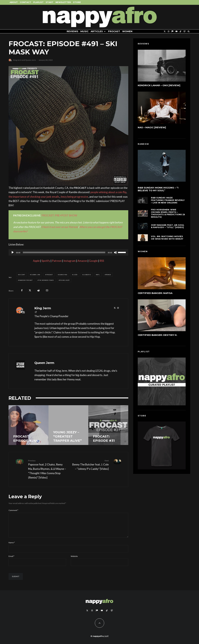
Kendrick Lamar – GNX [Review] (159, 85)
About (14, 2)
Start (50, 2)
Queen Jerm (31, 60)
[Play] (13, 252)
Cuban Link (36, 275)
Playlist (38, 2)
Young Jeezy (65, 280)
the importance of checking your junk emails (34, 197)
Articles (97, 31)
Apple (36, 261)
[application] (68, 252)
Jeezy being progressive (74, 197)
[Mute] (116, 252)
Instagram (69, 261)
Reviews (72, 31)
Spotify (46, 261)
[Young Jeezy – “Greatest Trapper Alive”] (68, 425)
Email (11, 560)
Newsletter (63, 2)
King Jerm (17, 60)
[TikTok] (180, 31)
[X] (165, 31)
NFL (98, 275)
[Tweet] (30, 290)
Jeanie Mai (63, 275)
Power (108, 275)
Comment (13, 510)
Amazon (82, 261)
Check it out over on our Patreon (60, 227)
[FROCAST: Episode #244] (29, 425)
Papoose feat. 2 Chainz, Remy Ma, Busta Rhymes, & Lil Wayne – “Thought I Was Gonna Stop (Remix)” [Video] (47, 469)
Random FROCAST (26, 280)
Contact (25, 2)
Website (74, 560)
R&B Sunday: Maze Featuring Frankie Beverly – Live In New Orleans (168, 202)
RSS (102, 261)
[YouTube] (176, 31)
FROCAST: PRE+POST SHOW (59, 215)
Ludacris (87, 275)
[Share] (22, 290)
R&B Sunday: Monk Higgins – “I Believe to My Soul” (158, 190)
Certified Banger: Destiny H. (157, 337)
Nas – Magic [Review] (152, 127)
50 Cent (22, 275)
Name (12, 546)
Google (93, 261)
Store (77, 2)
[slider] (64, 252)
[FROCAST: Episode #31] (108, 425)
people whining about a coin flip (108, 192)
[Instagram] (169, 31)
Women (127, 31)
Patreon (57, 261)
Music (84, 31)
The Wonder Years (46, 280)
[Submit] (38, 290)
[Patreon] (172, 31)
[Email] (47, 290)
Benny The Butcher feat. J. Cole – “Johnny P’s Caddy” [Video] (90, 465)
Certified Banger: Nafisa (155, 294)
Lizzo (75, 275)
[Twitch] (185, 31)
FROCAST (114, 31)
